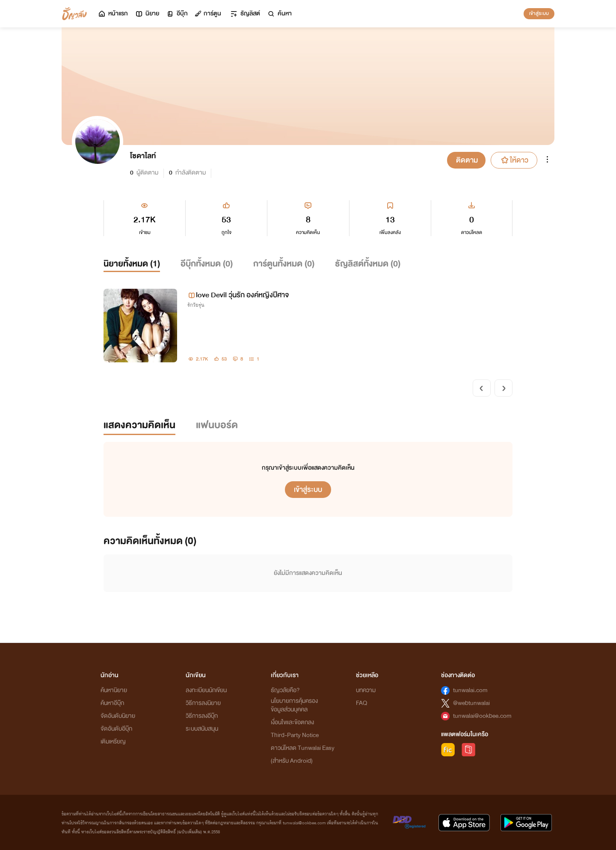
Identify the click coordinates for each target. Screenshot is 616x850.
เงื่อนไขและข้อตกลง (292, 722)
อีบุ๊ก (177, 13)
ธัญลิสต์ (245, 13)
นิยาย (147, 13)
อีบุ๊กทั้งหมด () (207, 264)
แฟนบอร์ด (217, 425)
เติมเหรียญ (113, 742)
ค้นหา (279, 13)
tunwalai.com (470, 690)
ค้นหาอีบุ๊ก (112, 703)
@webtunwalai (471, 703)
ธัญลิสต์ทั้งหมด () (368, 264)
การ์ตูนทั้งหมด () (284, 264)
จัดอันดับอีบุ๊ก (116, 729)
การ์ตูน (208, 13)
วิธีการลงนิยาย (203, 703)
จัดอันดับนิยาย (118, 716)
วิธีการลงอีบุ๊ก (202, 716)
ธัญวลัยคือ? (285, 690)
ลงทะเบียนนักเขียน (206, 690)
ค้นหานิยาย (114, 690)
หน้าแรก (113, 13)
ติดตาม (467, 160)
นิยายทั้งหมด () (132, 264)
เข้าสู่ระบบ (539, 13)
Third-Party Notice (295, 735)
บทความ (366, 690)
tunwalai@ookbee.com (482, 716)
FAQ (361, 703)
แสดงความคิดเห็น (139, 425)
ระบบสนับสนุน (202, 729)
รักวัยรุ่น (196, 305)
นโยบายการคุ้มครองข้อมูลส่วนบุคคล (294, 705)
